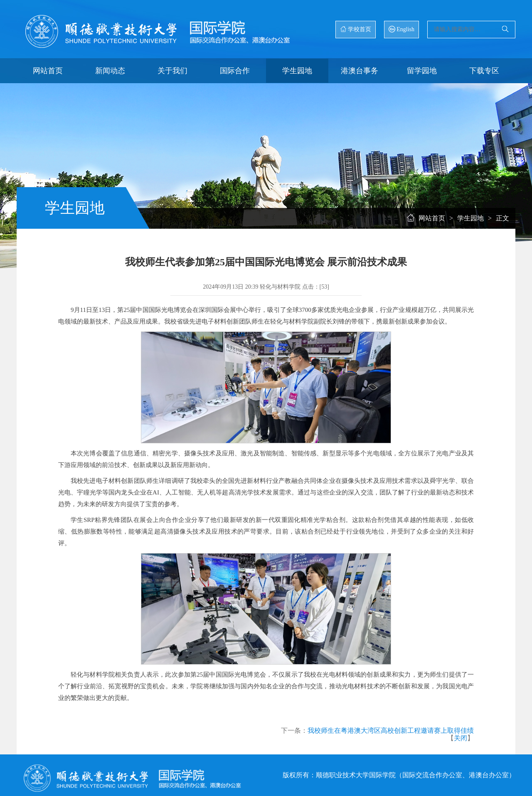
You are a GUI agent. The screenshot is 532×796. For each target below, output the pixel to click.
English (401, 29)
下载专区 (484, 71)
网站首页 (48, 71)
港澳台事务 (360, 71)
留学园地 (422, 71)
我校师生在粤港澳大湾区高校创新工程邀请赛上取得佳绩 (391, 730)
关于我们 (172, 71)
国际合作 (235, 71)
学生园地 (297, 71)
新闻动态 (110, 71)
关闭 (461, 738)
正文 (502, 218)
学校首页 (356, 29)
